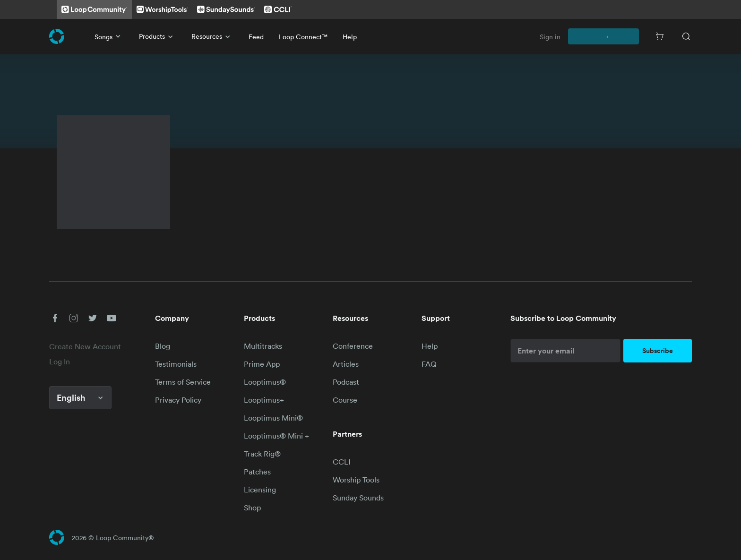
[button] (55, 318)
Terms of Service (183, 382)
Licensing (260, 490)
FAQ (429, 364)
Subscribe (658, 351)
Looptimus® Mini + (276, 436)
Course (345, 400)
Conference (353, 346)
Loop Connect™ (303, 37)
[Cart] (660, 36)
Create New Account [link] (85, 346)
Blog (163, 346)
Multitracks (263, 346)
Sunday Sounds (358, 498)
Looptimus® (265, 382)
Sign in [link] (550, 37)
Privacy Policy (178, 400)
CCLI (341, 462)
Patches (257, 472)
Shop (252, 508)
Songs (109, 36)
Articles (346, 364)
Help (350, 37)
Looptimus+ (264, 400)
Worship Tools (356, 480)
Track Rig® (262, 454)
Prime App (262, 364)
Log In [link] (60, 362)
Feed (256, 37)
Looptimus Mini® (273, 418)
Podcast (346, 382)
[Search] (686, 36)
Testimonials (176, 364)
